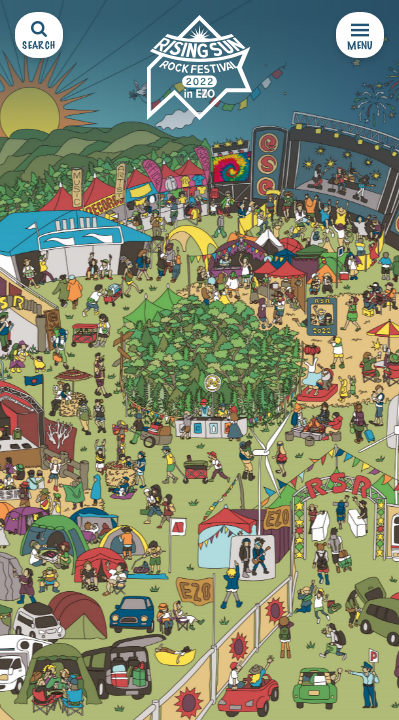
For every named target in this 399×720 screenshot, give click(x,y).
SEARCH (38, 36)
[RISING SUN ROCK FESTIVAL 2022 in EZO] (199, 67)
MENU (359, 36)
